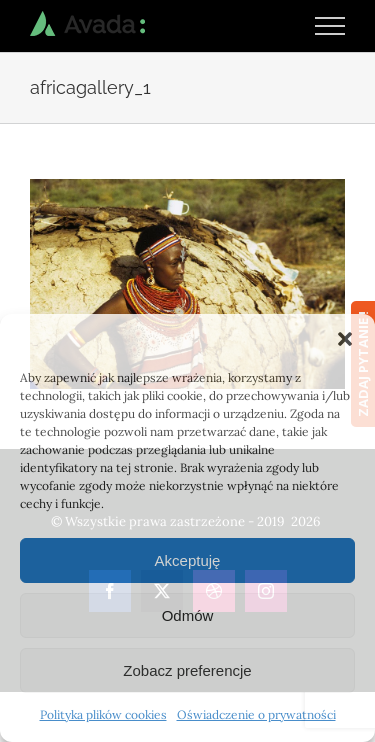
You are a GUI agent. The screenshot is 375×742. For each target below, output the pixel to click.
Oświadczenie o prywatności (256, 714)
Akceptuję (188, 560)
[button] (345, 339)
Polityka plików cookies (103, 714)
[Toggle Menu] (330, 26)
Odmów (188, 615)
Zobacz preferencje (187, 670)
